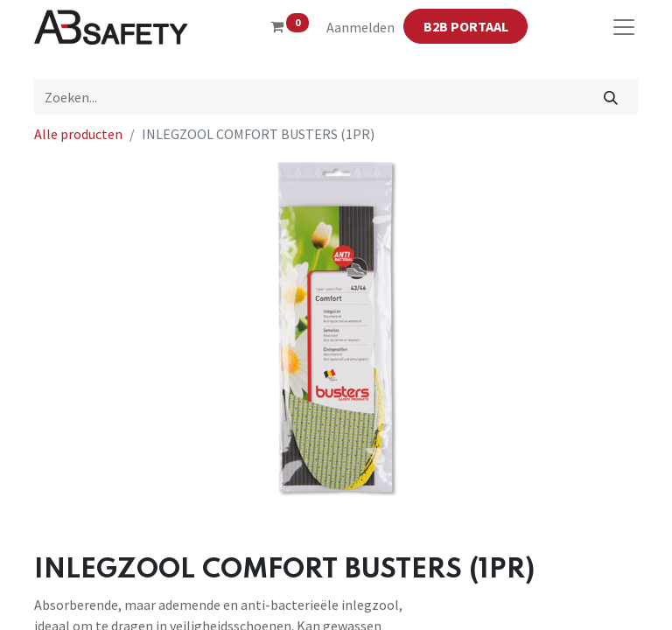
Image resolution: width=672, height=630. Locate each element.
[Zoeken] (611, 97)
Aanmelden (360, 27)
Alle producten (78, 134)
